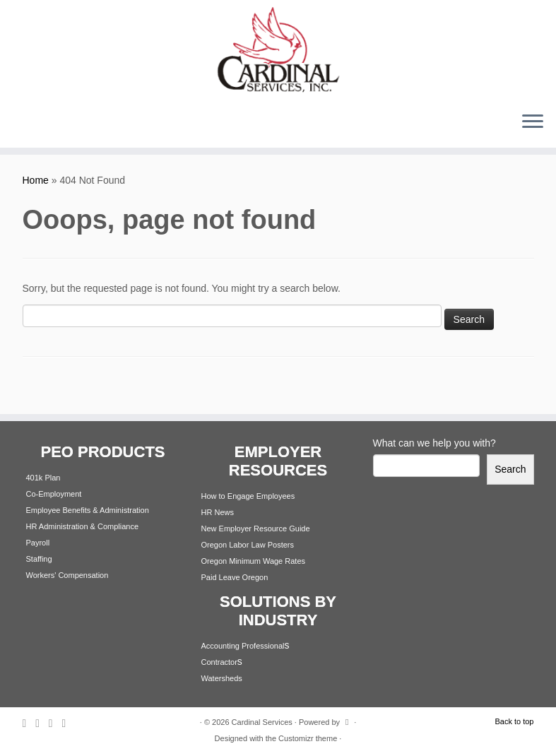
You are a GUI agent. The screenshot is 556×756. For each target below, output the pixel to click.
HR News (218, 512)
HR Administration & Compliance (83, 526)
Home (36, 180)
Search (510, 469)
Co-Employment (54, 494)
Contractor (219, 662)
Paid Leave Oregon (235, 577)
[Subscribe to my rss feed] (29, 723)
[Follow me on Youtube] (68, 723)
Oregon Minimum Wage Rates (254, 561)
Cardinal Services (262, 722)
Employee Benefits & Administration (88, 510)
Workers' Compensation (67, 575)
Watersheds (222, 678)
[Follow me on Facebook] (55, 723)
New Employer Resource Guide (256, 528)
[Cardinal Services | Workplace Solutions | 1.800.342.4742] (278, 50)
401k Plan (43, 478)
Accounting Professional (243, 646)
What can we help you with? (434, 443)
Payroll (38, 543)
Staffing (39, 559)
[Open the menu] (533, 122)
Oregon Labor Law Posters (248, 545)
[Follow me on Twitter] (42, 723)
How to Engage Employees (248, 496)
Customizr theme (308, 738)
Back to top (514, 721)
